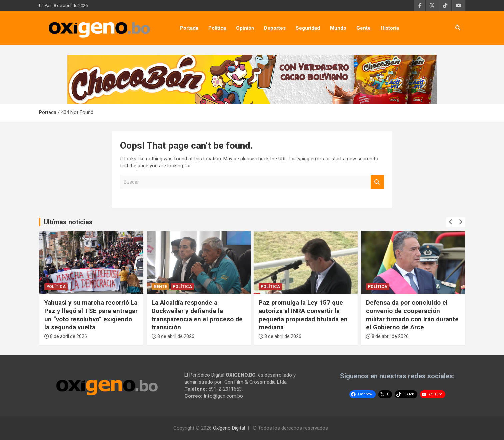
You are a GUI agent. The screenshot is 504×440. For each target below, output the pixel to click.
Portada (189, 28)
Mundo (338, 28)
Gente (364, 28)
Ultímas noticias (68, 222)
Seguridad (308, 28)
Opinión (245, 28)
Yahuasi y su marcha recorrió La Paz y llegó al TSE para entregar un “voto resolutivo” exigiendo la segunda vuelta (91, 315)
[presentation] (451, 222)
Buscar (377, 182)
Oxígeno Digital (229, 428)
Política (217, 28)
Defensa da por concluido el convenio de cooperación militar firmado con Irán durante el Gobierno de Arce (412, 315)
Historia (390, 28)
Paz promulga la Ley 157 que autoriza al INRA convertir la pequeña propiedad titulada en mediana (303, 315)
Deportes (275, 28)
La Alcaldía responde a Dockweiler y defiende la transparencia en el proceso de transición (197, 315)
